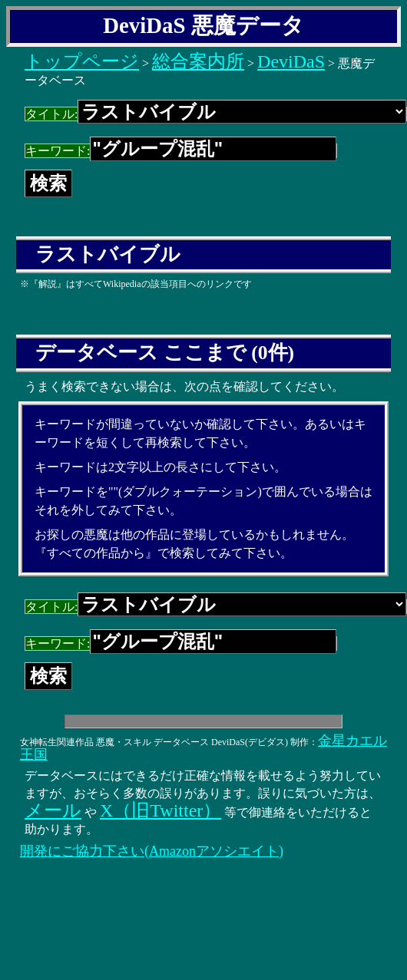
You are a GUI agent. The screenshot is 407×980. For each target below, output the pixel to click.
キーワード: (181, 151)
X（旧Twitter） (160, 810)
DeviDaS (291, 61)
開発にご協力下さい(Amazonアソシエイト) (152, 851)
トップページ (82, 61)
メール (53, 810)
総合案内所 (198, 61)
